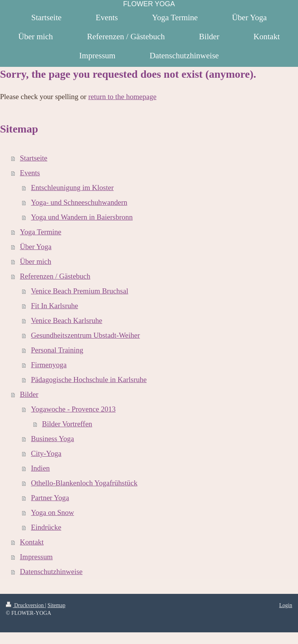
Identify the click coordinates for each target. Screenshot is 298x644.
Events (30, 173)
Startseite (34, 158)
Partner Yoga (50, 498)
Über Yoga (36, 247)
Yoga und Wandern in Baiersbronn (82, 217)
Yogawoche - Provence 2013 (73, 409)
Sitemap (57, 605)
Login (286, 605)
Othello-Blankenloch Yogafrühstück (84, 483)
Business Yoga (53, 439)
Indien (41, 468)
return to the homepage (122, 97)
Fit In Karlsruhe (55, 306)
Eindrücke (46, 527)
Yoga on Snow (53, 512)
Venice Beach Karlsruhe (67, 320)
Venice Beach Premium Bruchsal (80, 291)
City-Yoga (46, 453)
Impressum (36, 557)
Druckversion (25, 605)
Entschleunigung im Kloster (72, 188)
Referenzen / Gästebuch (55, 276)
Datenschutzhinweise (51, 572)
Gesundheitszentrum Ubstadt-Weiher (86, 335)
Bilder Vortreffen (67, 424)
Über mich (36, 261)
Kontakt (32, 542)
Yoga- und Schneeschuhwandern (79, 202)
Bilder (29, 394)
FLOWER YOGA (149, 4)
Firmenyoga (49, 365)
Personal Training (57, 350)
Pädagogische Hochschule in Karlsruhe (89, 380)
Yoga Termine (41, 232)
